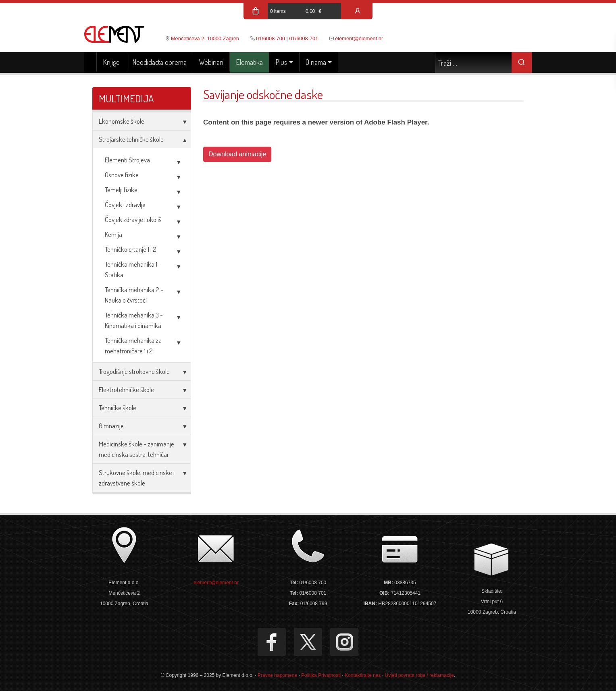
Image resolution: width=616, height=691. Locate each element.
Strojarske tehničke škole (131, 139)
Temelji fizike (121, 190)
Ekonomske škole (122, 121)
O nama (316, 62)
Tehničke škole (118, 408)
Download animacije (237, 154)
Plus (281, 62)
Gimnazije (111, 426)
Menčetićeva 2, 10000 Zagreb (205, 38)
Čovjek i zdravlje (125, 204)
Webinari (211, 62)
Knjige (111, 62)
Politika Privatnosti (321, 675)
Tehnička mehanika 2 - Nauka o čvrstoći (134, 295)
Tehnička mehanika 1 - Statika (133, 269)
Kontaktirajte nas (363, 675)
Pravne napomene (277, 675)
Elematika (249, 62)
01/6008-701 (304, 38)
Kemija (113, 234)
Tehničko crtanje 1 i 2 (131, 249)
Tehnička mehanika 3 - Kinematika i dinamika (134, 320)
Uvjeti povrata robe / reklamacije (419, 675)
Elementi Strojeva (127, 160)
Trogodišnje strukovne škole (134, 371)
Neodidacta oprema (159, 62)
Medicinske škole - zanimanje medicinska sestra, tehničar (136, 449)
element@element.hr (359, 38)
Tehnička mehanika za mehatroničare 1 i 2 (133, 345)
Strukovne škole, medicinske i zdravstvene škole (137, 478)
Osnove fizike (122, 175)
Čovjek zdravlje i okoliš (133, 219)
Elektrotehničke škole (126, 389)
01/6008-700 (271, 38)
